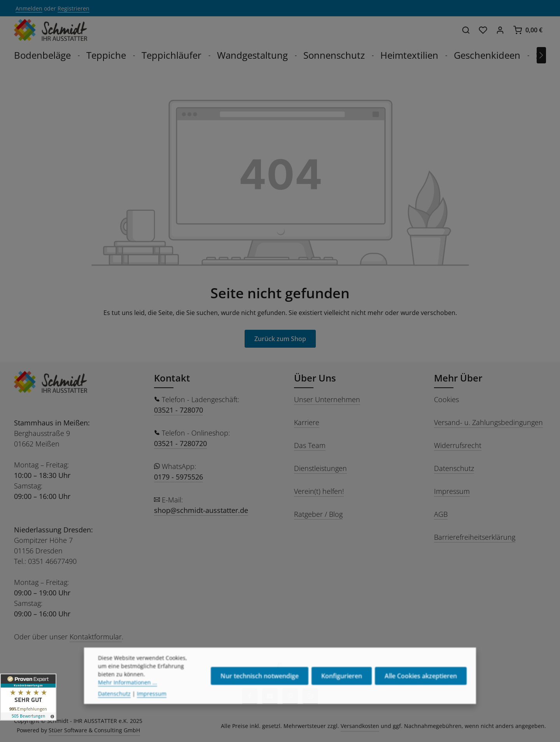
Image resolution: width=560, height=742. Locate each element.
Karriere (307, 422)
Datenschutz (454, 468)
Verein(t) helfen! (319, 491)
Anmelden (29, 8)
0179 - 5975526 (178, 477)
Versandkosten (360, 726)
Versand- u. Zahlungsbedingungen (488, 422)
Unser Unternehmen (327, 399)
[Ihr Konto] (500, 30)
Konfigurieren (342, 693)
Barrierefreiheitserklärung (475, 537)
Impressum (452, 491)
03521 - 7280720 (180, 443)
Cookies (446, 399)
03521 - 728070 (178, 410)
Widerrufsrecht (458, 445)
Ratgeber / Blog (318, 514)
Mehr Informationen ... (128, 699)
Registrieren (73, 8)
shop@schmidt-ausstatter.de (201, 510)
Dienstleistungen (320, 468)
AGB (441, 514)
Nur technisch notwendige (260, 693)
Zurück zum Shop (280, 339)
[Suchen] (466, 30)
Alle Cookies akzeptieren (421, 693)
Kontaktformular (96, 637)
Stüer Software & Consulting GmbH (94, 730)
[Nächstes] (541, 55)
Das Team (310, 445)
